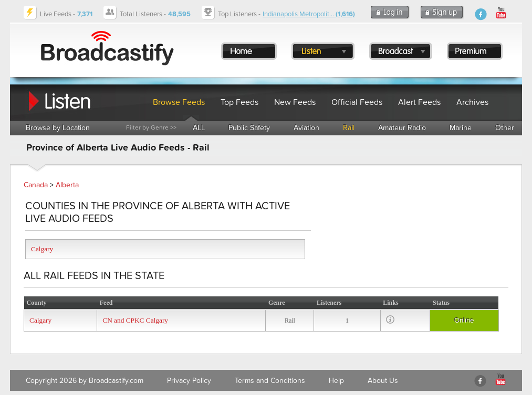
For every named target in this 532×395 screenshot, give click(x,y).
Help (336, 381)
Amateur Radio (402, 128)
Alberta (67, 185)
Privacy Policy (189, 381)
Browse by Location (58, 128)
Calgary (42, 249)
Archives (472, 102)
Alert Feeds (419, 102)
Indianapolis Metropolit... (309, 14)
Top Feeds (239, 102)
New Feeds (295, 102)
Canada (36, 185)
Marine (461, 128)
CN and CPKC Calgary (135, 320)
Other (505, 128)
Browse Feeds (179, 102)
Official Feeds (357, 102)
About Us (383, 381)
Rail (349, 128)
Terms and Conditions (270, 381)
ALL (199, 128)
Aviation (306, 128)
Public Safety (249, 128)
